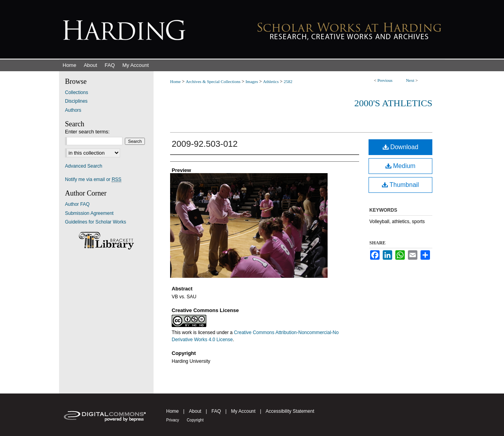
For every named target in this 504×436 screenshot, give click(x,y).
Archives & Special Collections (213, 81)
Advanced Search (84, 166)
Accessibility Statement (290, 411)
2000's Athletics (393, 103)
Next (410, 80)
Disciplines (76, 101)
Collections (77, 92)
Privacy (173, 420)
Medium (400, 166)
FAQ (216, 411)
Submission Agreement (89, 213)
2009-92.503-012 (205, 144)
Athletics (271, 81)
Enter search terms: (87, 132)
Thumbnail (400, 185)
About (195, 411)
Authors (73, 110)
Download (401, 147)
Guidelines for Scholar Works (95, 222)
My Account (243, 411)
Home (175, 81)
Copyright (195, 420)
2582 (288, 81)
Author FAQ (77, 204)
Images (252, 81)
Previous (385, 80)
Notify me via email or (93, 179)
